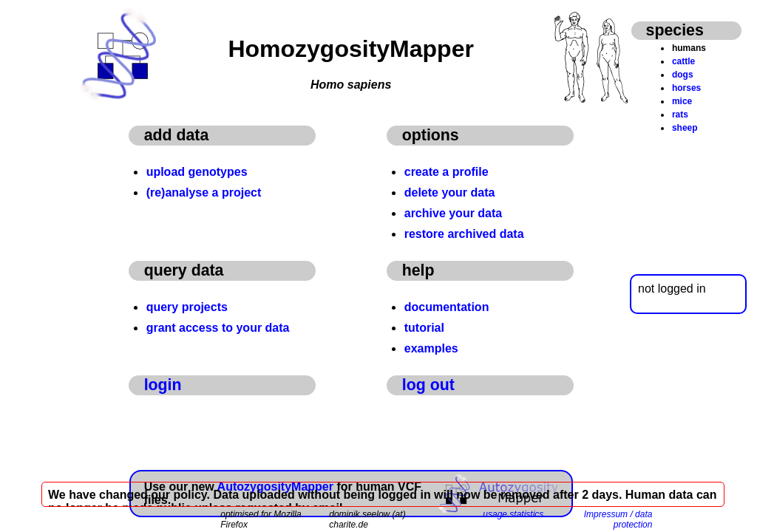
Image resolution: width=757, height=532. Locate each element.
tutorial (424, 328)
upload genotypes (197, 172)
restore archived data (464, 234)
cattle (683, 61)
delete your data (450, 192)
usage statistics (513, 514)
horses (686, 88)
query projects (187, 307)
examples (431, 348)
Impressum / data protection (618, 519)
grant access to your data (218, 328)
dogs (683, 75)
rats (680, 115)
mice (682, 101)
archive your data (454, 213)
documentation (447, 307)
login (163, 385)
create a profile (447, 172)
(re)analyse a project (204, 192)
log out (428, 385)
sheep (685, 128)
